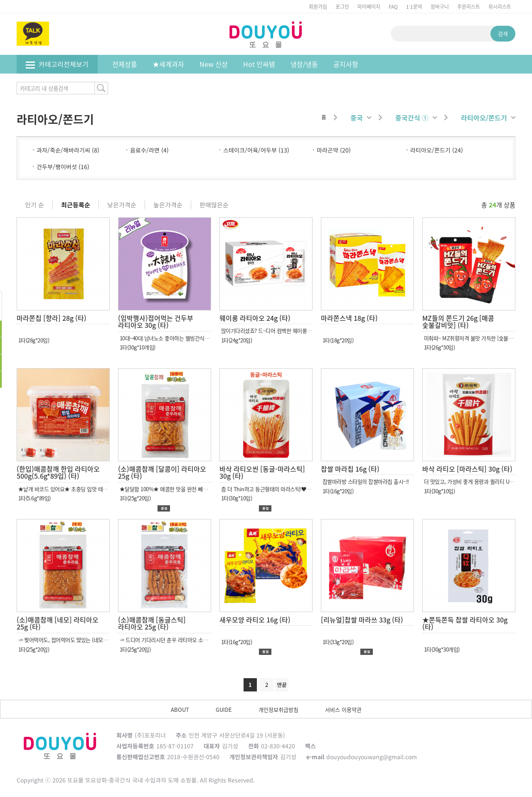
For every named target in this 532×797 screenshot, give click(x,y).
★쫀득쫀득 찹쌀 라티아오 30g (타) (465, 623)
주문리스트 (469, 6)
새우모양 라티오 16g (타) (255, 620)
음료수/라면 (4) (149, 150)
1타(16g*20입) (337, 491)
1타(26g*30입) (438, 347)
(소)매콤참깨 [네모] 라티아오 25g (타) (58, 623)
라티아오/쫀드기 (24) (437, 150)
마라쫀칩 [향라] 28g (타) (52, 318)
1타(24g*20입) (236, 340)
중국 (361, 118)
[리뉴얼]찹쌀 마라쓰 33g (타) (362, 620)
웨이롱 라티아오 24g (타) (255, 318)
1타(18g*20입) (337, 340)
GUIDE (224, 710)
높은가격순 (168, 205)
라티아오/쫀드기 (488, 118)
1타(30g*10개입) (137, 347)
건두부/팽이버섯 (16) (63, 167)
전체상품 (125, 64)
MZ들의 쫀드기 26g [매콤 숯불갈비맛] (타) (458, 322)
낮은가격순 (122, 205)
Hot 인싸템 (259, 64)
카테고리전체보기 (57, 64)
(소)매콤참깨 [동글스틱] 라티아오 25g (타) (152, 623)
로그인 (342, 6)
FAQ (393, 6)
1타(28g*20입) (33, 340)
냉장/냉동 (304, 64)
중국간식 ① (416, 118)
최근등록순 (76, 205)
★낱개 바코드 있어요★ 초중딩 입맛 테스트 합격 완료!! (77, 489)
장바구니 (440, 6)
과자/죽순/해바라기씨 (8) (68, 150)
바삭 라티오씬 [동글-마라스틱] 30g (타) (262, 472)
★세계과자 (168, 64)
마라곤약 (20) (334, 150)
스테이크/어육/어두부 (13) (256, 150)
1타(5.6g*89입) (34, 498)
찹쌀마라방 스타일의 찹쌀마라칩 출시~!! (365, 481)
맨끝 (282, 685)
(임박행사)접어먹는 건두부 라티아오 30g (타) (156, 322)
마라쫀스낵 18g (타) (349, 318)
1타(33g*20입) (337, 642)
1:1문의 (414, 6)
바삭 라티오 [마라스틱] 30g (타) (467, 469)
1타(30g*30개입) (441, 649)
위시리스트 (500, 6)
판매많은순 (214, 205)
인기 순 (34, 205)
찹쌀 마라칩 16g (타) (350, 469)
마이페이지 (369, 6)
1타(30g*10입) (236, 498)
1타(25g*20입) (134, 498)
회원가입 (318, 6)
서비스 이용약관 (343, 710)
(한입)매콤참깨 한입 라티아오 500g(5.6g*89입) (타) (58, 472)
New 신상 (214, 64)
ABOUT (180, 710)
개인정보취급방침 (278, 710)
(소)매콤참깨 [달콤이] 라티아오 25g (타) (162, 472)
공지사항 (346, 64)
